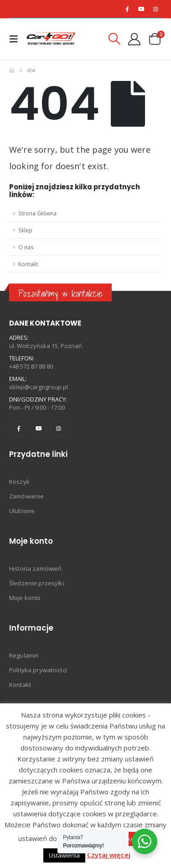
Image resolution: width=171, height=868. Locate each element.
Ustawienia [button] (64, 855)
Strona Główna (37, 213)
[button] (16, 39)
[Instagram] (155, 9)
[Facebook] (127, 9)
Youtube (39, 429)
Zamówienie (26, 496)
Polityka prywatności (38, 670)
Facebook (18, 429)
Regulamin (24, 655)
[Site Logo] (51, 39)
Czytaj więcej (109, 855)
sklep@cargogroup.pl (39, 387)
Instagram (59, 429)
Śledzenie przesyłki (37, 583)
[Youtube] (141, 9)
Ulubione (22, 511)
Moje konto (25, 598)
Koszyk (19, 482)
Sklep (25, 230)
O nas (26, 247)
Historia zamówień (35, 568)
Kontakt (28, 264)
